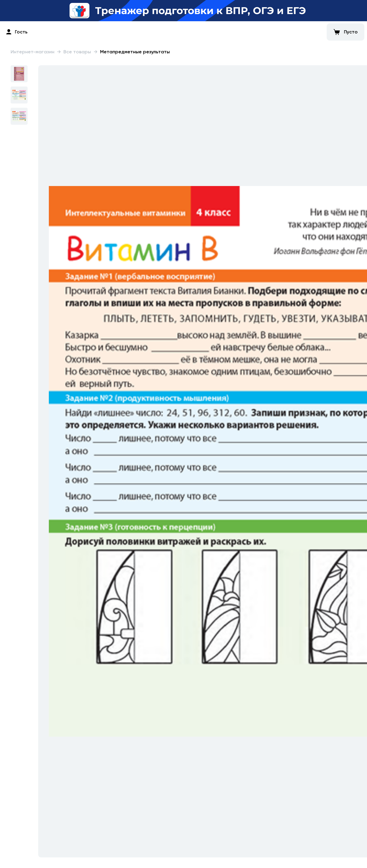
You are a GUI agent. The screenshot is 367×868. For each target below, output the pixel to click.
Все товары (77, 52)
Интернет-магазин (33, 52)
